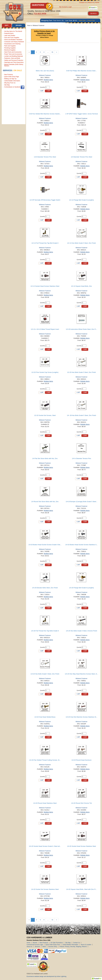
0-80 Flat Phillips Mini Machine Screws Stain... (82, 71)
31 (52, 52)
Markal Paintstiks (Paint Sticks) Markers (14, 65)
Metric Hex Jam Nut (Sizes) (45, 71)
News (44, 947)
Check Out (91, 21)
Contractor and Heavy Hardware (14, 42)
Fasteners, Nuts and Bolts (12, 58)
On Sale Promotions (57, 943)
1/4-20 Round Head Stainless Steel (45, 803)
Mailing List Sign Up (10, 79)
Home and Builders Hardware (13, 40)
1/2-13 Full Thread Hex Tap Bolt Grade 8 (45, 243)
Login (70, 7)
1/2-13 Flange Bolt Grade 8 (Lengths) (82, 200)
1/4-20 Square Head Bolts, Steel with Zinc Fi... (82, 889)
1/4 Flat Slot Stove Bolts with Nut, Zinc (45, 458)
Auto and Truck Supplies (12, 38)
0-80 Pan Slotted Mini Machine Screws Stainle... (45, 114)
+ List (42, 91)
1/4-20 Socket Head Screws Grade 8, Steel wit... (45, 846)
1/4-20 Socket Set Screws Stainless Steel (45, 889)
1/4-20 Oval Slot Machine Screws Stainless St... (82, 717)
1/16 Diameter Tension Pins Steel (45, 157)
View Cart (82, 21)
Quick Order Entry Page (12, 77)
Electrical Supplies (10, 50)
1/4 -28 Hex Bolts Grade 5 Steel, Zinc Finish (81, 415)
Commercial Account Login (35, 945)
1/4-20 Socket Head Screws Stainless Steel (82, 846)
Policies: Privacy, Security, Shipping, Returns (73, 947)
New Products (9, 75)
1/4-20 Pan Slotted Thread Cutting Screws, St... (45, 760)
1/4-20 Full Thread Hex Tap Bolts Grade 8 (45, 631)
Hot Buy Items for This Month (13, 31)
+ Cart (48, 91)
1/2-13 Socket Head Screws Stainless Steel (45, 286)
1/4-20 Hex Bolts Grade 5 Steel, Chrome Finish (81, 631)
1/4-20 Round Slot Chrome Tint (82, 803)
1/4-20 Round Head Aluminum (81, 760)
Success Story (53, 947)
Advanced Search (92, 17)
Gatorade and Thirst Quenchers (14, 62)
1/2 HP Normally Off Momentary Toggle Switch (45, 200)
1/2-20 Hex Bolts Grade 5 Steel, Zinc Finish (81, 372)
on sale (18, 70)
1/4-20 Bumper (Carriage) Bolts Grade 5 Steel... (82, 502)
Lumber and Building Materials (14, 56)
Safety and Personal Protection (14, 60)
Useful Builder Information (12, 81)
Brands (35, 943)
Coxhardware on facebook (12, 88)
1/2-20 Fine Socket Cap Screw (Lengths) (45, 372)
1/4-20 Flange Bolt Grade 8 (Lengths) (82, 588)
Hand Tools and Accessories (13, 52)
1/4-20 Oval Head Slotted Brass (45, 717)
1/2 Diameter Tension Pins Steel (82, 157)
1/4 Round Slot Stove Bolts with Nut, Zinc (45, 502)
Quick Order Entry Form (53, 945)
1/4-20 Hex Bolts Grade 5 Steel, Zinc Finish (45, 674)
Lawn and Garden (10, 36)
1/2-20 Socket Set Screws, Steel (45, 415)
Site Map (7, 85)
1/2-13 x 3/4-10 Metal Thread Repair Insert (45, 329)
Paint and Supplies (10, 46)
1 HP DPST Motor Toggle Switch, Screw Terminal (82, 114)
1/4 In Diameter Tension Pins (81, 458)
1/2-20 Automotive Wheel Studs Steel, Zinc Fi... (81, 329)
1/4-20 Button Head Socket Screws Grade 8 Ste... (45, 545)
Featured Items (9, 33)
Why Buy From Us (10, 83)
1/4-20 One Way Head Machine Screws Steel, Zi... (81, 674)
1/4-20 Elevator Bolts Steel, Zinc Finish (45, 588)
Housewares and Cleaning (12, 44)
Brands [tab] (19, 26)
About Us (91, 2)
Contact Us (83, 2)
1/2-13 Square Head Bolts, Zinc (82, 286)
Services (8, 70)
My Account (63, 7)
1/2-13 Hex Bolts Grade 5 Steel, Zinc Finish (81, 243)
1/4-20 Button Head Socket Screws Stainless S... (81, 545)
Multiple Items (48, 80)
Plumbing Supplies (10, 48)
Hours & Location (86, 945)
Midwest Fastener (45, 75)
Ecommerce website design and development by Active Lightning (46, 976)
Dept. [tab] (7, 26)
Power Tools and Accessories (13, 54)
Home (97, 2)
